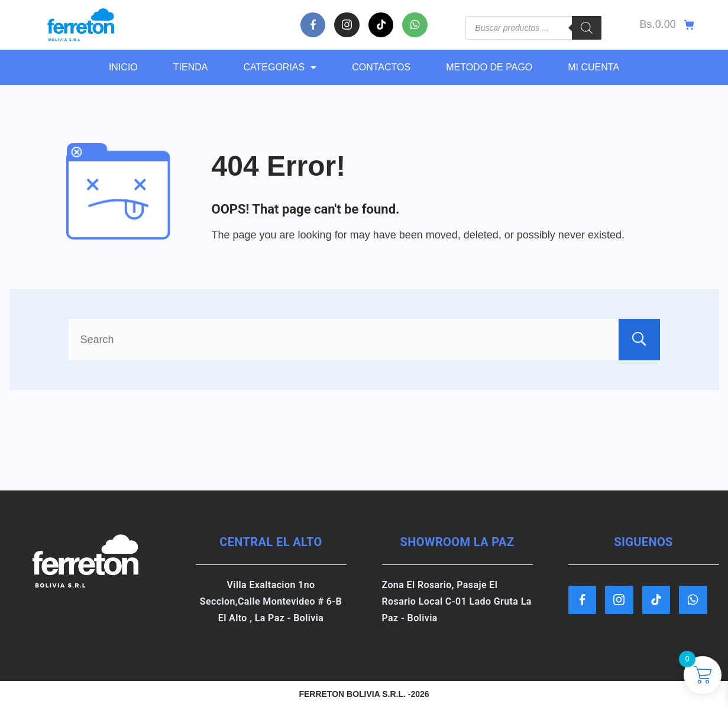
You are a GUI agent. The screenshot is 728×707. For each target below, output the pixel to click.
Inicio (123, 67)
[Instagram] (347, 25)
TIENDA (191, 67)
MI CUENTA (593, 67)
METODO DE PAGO (489, 67)
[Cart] (667, 25)
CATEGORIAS (280, 67)
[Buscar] (587, 28)
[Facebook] (313, 25)
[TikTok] (381, 25)
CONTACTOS (381, 67)
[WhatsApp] (415, 25)
